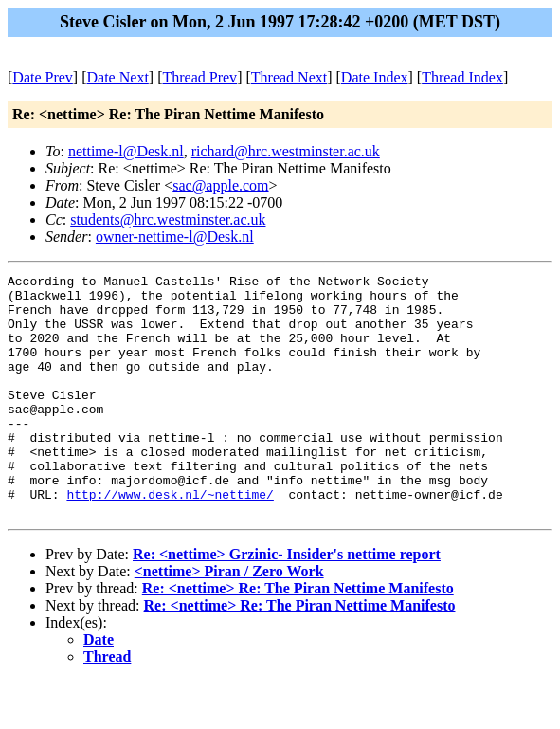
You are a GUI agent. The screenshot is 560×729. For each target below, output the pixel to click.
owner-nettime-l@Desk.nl (175, 237)
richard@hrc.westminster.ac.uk (286, 151)
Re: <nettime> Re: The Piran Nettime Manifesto (298, 637)
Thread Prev (199, 77)
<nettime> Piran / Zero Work (229, 620)
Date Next (118, 77)
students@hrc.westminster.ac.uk (168, 219)
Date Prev (43, 77)
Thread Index (462, 77)
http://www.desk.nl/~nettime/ (170, 539)
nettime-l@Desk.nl (126, 151)
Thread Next (289, 77)
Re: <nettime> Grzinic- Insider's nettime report (287, 602)
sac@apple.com (220, 185)
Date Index (375, 77)
